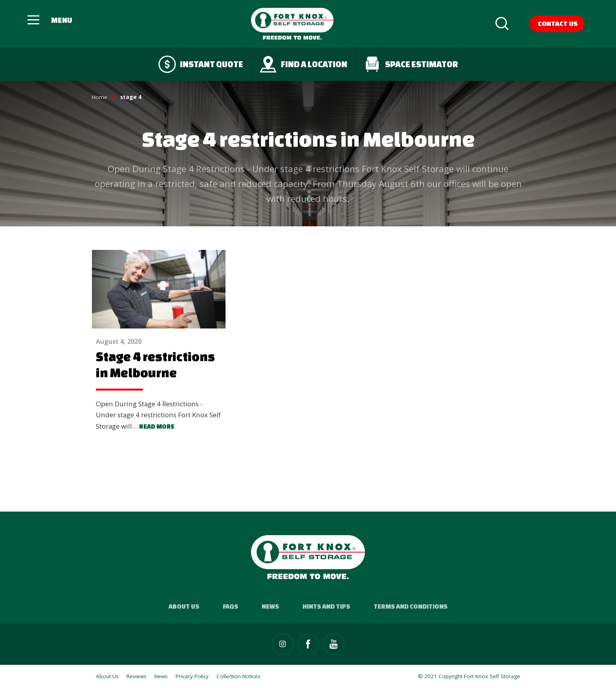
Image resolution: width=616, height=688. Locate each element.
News (270, 606)
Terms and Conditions (411, 606)
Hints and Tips (326, 606)
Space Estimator (411, 64)
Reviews (137, 676)
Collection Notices (238, 676)
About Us (184, 606)
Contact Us (558, 23)
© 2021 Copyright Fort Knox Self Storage (469, 676)
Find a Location (303, 64)
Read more (157, 426)
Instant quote (201, 64)
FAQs (230, 606)
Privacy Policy (192, 676)
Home (100, 97)
